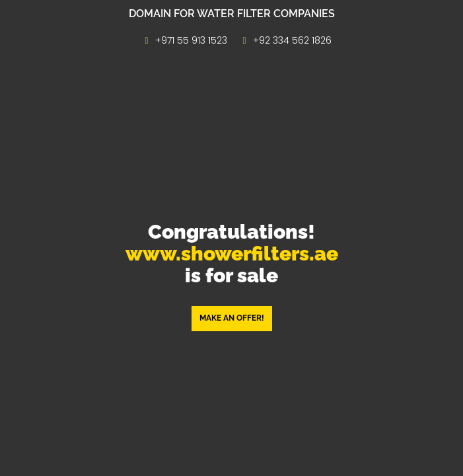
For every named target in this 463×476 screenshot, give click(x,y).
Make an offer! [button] (232, 318)
